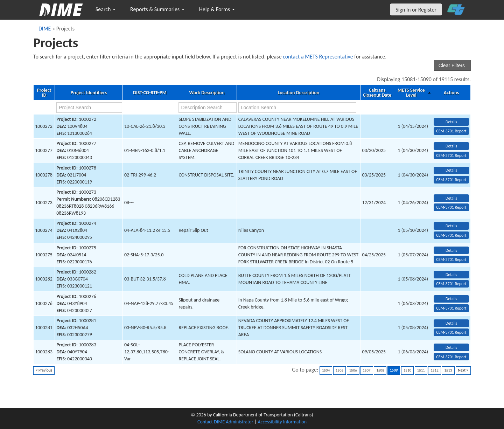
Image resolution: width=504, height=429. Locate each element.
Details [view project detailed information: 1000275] (451, 250)
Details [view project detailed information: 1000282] (451, 275)
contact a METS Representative (318, 57)
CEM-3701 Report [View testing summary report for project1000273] (451, 207)
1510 (407, 370)
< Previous (44, 370)
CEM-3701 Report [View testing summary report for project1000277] (451, 155)
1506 (353, 370)
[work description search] (207, 108)
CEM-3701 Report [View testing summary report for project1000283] (451, 357)
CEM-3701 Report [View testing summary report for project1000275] (451, 260)
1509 (394, 370)
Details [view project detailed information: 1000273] (451, 198)
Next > (463, 370)
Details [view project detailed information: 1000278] (451, 170)
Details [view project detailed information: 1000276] (451, 299)
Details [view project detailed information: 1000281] (451, 323)
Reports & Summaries (157, 9)
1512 (434, 370)
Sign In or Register (416, 10)
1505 (339, 370)
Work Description (207, 93)
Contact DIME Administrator (225, 422)
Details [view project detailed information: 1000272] (451, 122)
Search (106, 9)
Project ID (44, 93)
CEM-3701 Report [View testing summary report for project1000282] (451, 284)
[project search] (89, 108)
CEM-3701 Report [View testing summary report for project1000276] (451, 308)
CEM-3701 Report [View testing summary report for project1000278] (451, 180)
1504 (326, 370)
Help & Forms (217, 9)
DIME (45, 29)
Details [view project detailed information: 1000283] (451, 347)
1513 (448, 370)
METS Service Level (411, 93)
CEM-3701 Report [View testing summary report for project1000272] (451, 131)
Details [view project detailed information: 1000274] (451, 226)
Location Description (299, 93)
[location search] (297, 108)
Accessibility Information (282, 422)
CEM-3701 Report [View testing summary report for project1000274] (451, 235)
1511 (421, 370)
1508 (380, 370)
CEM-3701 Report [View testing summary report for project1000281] (451, 332)
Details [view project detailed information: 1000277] (451, 146)
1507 (366, 370)
